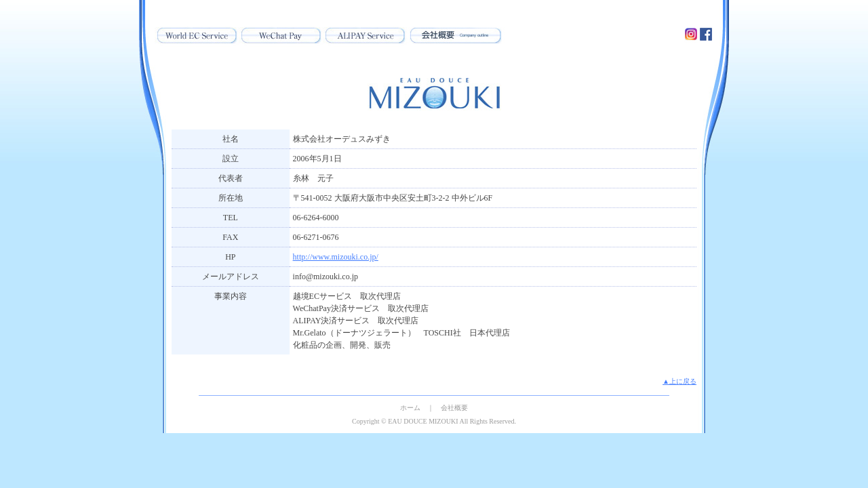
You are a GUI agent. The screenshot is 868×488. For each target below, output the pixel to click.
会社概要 (454, 408)
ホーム (410, 408)
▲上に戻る (679, 381)
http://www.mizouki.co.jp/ (336, 257)
